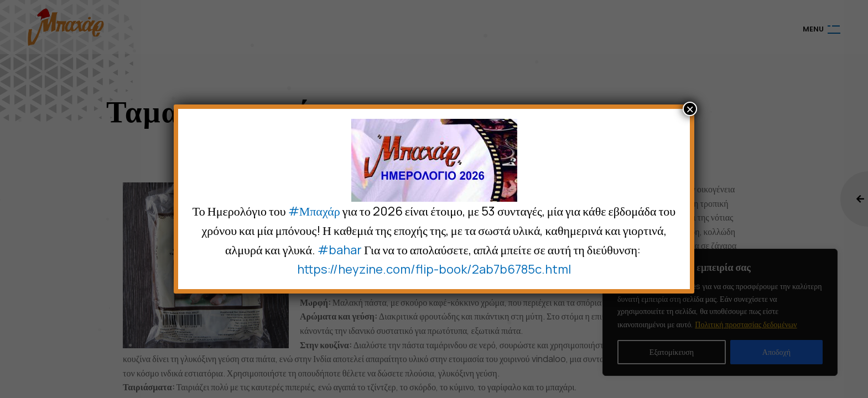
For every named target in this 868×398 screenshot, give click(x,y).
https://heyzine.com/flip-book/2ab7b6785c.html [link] (434, 269)
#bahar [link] (340, 250)
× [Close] (690, 109)
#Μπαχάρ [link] (314, 211)
